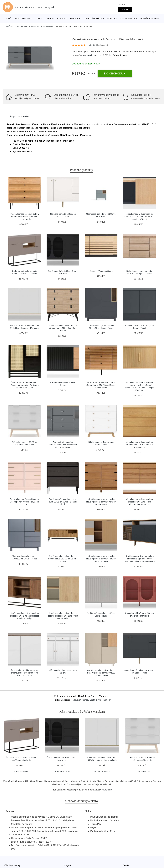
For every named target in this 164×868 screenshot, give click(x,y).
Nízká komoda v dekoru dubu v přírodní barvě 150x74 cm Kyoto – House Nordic (101, 385)
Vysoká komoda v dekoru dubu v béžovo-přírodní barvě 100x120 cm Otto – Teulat (101, 673)
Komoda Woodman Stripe (101, 271)
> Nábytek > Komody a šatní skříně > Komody (36, 26)
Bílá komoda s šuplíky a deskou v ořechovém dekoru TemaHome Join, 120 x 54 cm (25, 673)
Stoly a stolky (128, 18)
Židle (38, 18)
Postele (61, 18)
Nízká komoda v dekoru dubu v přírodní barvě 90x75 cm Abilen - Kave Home (139, 445)
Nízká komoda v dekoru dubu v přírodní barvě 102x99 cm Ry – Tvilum (63, 328)
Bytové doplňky (94, 18)
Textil (49, 18)
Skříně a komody (149, 18)
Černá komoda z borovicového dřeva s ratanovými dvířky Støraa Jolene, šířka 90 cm (25, 385)
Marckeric (88, 55)
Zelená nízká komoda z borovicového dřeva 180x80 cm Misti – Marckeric (63, 445)
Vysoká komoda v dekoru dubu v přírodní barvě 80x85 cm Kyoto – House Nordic (25, 217)
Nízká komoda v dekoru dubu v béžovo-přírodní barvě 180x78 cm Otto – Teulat (63, 616)
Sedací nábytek (22, 18)
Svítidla (111, 18)
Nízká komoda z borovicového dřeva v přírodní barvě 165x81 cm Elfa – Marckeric (101, 559)
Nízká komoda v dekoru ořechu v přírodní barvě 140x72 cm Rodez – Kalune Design (25, 616)
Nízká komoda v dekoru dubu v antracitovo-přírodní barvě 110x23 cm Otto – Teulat (139, 217)
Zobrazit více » (120, 55)
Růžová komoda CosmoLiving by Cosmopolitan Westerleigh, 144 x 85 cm (25, 502)
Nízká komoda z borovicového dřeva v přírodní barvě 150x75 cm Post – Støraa (101, 502)
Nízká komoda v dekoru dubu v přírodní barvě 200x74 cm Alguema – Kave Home (139, 502)
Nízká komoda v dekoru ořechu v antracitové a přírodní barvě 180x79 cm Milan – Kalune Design (139, 559)
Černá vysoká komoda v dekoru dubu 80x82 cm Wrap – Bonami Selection (63, 502)
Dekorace (75, 18)
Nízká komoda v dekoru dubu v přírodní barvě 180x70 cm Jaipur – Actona (63, 559)
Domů (8, 18)
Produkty (15, 26)
